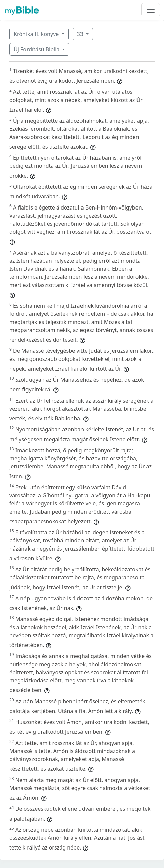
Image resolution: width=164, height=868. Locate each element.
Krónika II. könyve (37, 34)
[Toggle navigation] (151, 10)
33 (81, 34)
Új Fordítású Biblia (37, 49)
